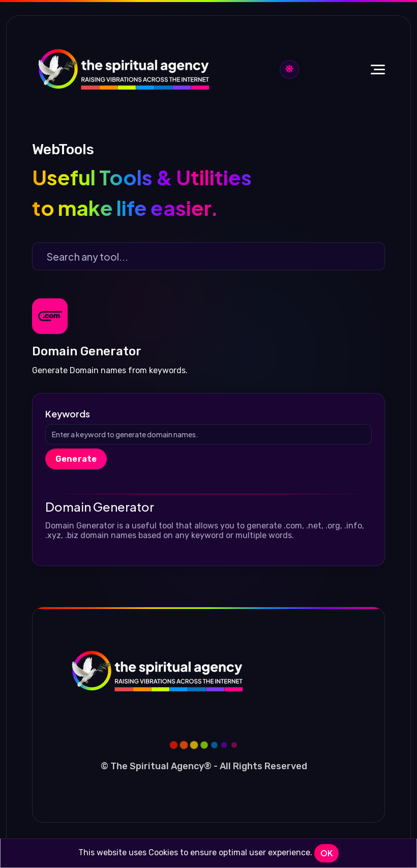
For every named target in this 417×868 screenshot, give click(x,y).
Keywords (68, 414)
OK (326, 853)
